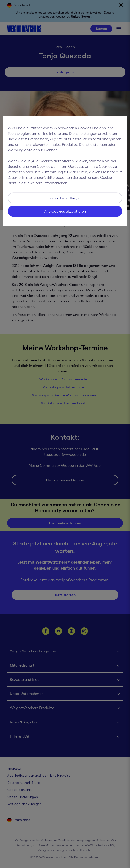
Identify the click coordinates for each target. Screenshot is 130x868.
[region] (65, 171)
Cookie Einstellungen (65, 198)
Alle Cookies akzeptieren (65, 211)
